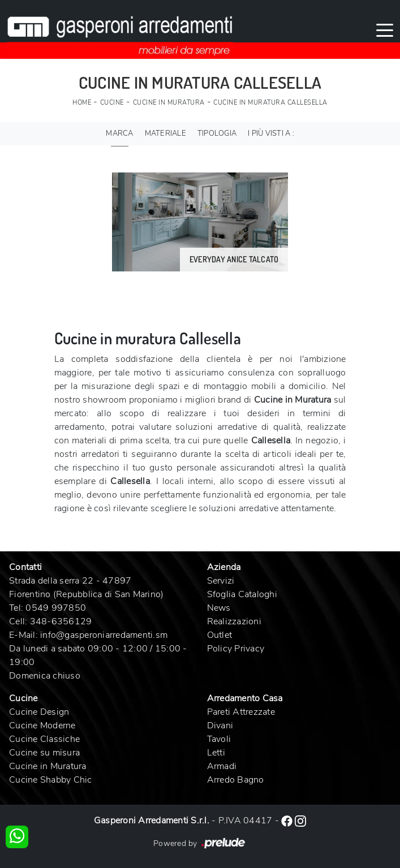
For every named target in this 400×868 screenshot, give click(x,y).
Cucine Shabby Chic (51, 780)
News (219, 608)
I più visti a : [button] (271, 133)
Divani (220, 726)
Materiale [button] (165, 133)
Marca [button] (119, 133)
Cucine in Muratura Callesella (270, 103)
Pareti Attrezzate (241, 712)
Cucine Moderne (42, 726)
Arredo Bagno (236, 780)
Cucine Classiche (44, 739)
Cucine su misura (44, 753)
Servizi (221, 581)
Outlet (220, 635)
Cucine (112, 103)
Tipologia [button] (217, 133)
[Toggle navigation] (385, 29)
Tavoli (219, 739)
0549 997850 (56, 608)
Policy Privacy (236, 649)
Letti (216, 753)
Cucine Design (39, 712)
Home (82, 103)
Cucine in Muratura (169, 103)
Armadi (222, 766)
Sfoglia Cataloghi (242, 594)
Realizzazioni (234, 621)
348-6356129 (61, 621)
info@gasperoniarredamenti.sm (104, 635)
